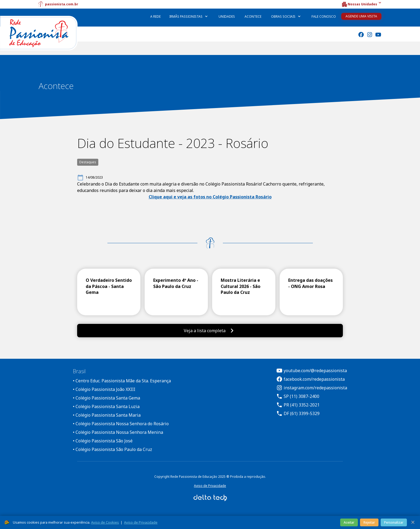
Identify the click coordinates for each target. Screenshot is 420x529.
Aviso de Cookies (105, 522)
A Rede (155, 16)
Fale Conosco (324, 16)
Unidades (227, 16)
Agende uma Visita (361, 16)
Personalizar (394, 522)
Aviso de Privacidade (210, 486)
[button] (361, 4)
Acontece (253, 16)
